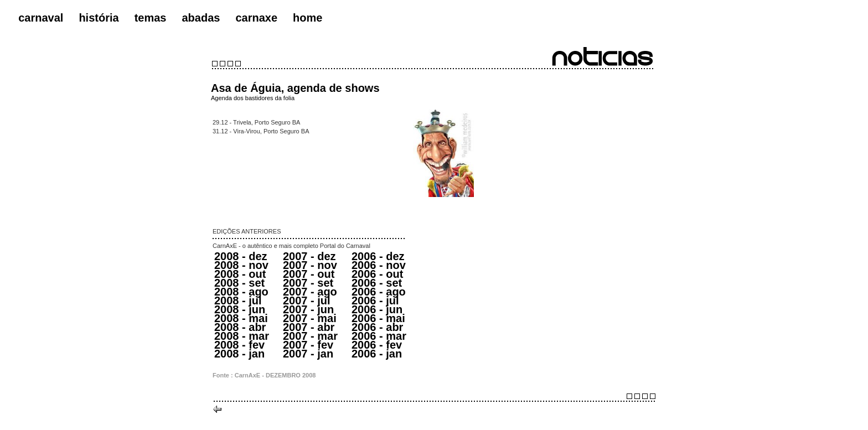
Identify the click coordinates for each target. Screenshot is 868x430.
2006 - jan (377, 354)
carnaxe (256, 18)
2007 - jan (308, 354)
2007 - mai (310, 318)
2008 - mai (241, 318)
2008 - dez (241, 256)
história (99, 18)
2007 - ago (310, 292)
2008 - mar (242, 336)
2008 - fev (239, 345)
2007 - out (309, 274)
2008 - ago (241, 292)
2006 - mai (378, 318)
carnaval (41, 18)
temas (151, 18)
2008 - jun (240, 309)
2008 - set (239, 283)
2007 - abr (309, 327)
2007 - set (308, 283)
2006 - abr (377, 327)
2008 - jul (238, 301)
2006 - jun (377, 309)
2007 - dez (309, 256)
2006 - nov (379, 265)
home (308, 18)
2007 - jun (308, 309)
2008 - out (240, 274)
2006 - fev (377, 345)
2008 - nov (241, 265)
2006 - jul (375, 301)
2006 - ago (379, 292)
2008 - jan (239, 354)
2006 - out (377, 274)
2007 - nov (310, 265)
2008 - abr (240, 327)
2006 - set (377, 283)
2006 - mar (379, 336)
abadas (201, 18)
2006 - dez (378, 256)
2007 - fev (308, 345)
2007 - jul (307, 301)
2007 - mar (310, 336)
